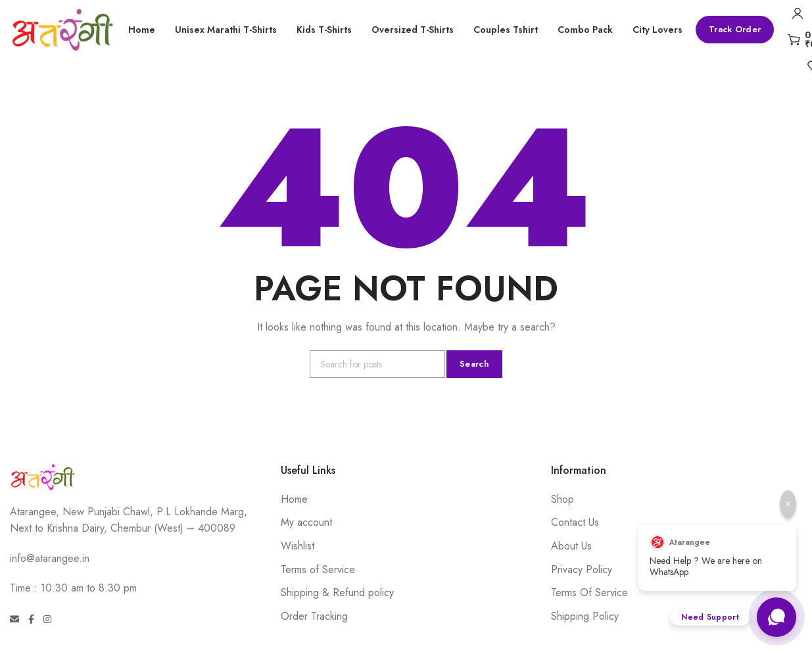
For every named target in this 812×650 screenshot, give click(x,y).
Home (294, 499)
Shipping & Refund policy (337, 592)
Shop (562, 499)
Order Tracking (314, 616)
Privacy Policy (582, 569)
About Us (571, 546)
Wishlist (298, 546)
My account (306, 522)
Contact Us (575, 522)
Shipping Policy (585, 616)
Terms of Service (318, 569)
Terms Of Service (589, 592)
